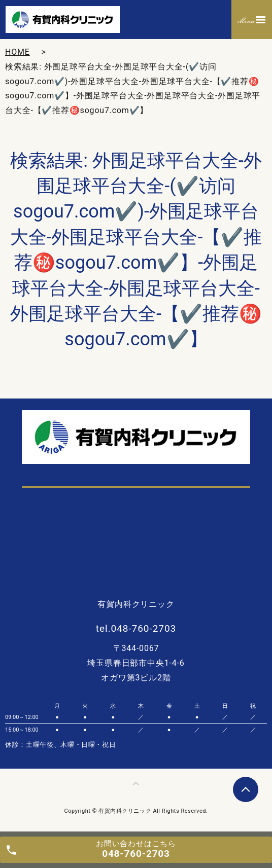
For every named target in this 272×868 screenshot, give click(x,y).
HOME (18, 52)
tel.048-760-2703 (136, 628)
